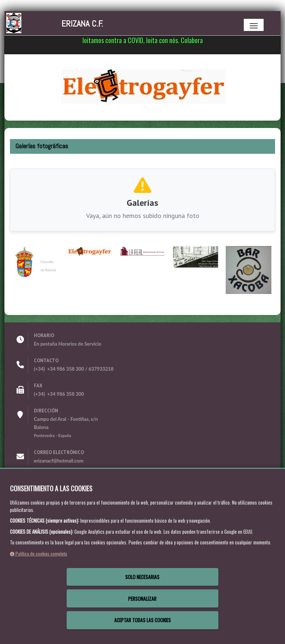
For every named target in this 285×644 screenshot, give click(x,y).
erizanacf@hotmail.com (59, 461)
